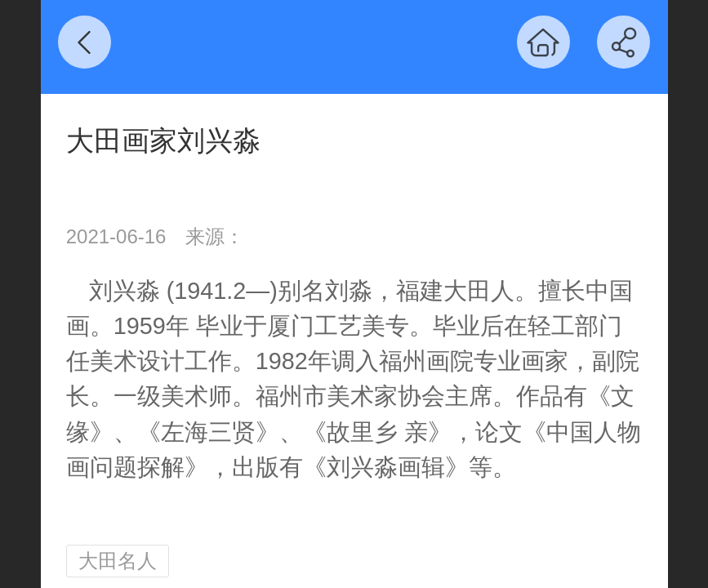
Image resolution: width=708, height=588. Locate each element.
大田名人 (118, 561)
